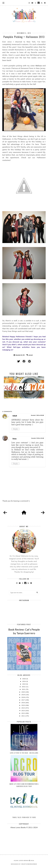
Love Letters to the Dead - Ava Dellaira (24, 753)
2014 (23, 708)
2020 (23, 692)
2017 (23, 700)
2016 (23, 703)
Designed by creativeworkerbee (24, 864)
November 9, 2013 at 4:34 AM (38, 438)
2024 (24, 681)
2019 (23, 695)
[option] (24, 387)
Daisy (15, 439)
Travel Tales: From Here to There (24, 817)
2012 (23, 713)
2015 (23, 705)
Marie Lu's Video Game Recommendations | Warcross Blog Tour (24, 785)
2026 (24, 679)
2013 (23, 711)
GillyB (15, 416)
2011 (23, 716)
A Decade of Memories (24, 392)
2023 (24, 684)
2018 (23, 697)
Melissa (39, 66)
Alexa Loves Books (21, 860)
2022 (24, 687)
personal (31, 355)
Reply (15, 429)
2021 (24, 689)
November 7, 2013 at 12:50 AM (37, 415)
